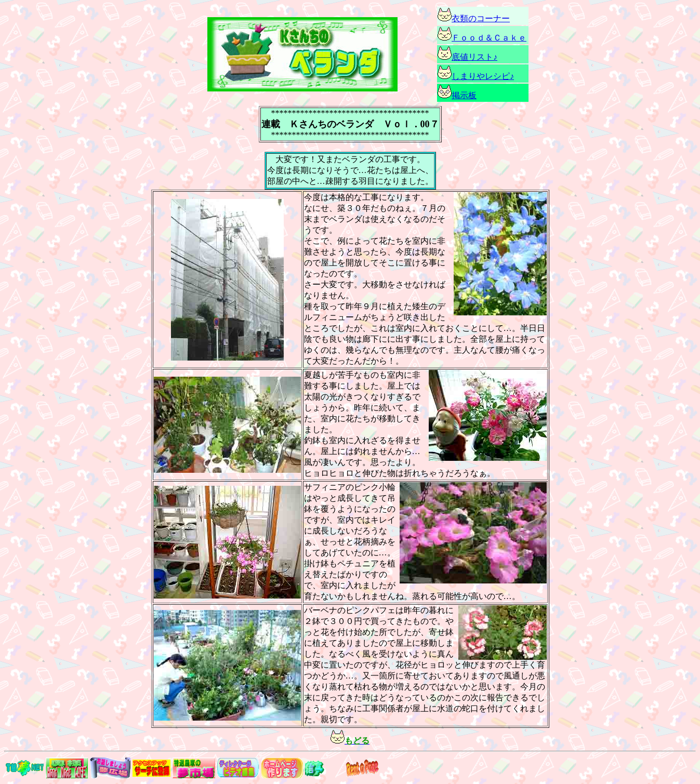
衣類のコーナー (474, 18)
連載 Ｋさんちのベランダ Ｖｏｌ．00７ (350, 124)
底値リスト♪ (474, 57)
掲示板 (464, 95)
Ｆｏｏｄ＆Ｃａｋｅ (489, 38)
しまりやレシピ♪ (483, 76)
